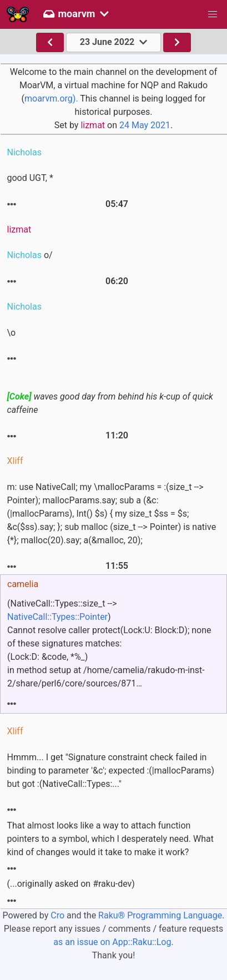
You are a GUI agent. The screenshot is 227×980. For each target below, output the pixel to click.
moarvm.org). (51, 98)
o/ (30, 255)
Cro (57, 915)
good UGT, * (30, 178)
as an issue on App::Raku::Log (112, 942)
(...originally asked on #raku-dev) (71, 884)
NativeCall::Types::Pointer (57, 617)
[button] (213, 14)
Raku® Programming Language (160, 915)
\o (12, 333)
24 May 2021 (145, 125)
